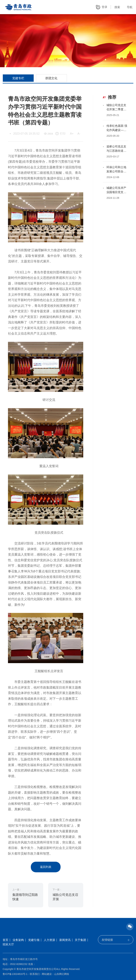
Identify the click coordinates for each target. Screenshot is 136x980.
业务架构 (18, 940)
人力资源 (49, 940)
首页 (5, 940)
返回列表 (46, 867)
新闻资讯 (65, 940)
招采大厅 (8, 944)
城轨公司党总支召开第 (65, 897)
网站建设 (47, 974)
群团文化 (51, 78)
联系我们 (35, 974)
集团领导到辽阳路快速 (25, 897)
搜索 (117, 7)
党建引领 (34, 940)
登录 (104, 7)
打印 (63, 134)
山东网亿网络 (62, 974)
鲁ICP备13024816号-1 (15, 974)
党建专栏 (18, 78)
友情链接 (116, 940)
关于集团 (80, 940)
